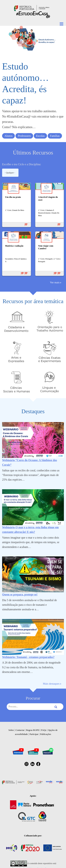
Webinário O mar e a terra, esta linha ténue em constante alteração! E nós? (30, 530)
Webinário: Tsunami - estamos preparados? (28, 657)
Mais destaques (51, 684)
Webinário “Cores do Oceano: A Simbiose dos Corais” (30, 462)
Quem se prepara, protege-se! (20, 594)
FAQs (43, 730)
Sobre (11, 730)
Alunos (8, 136)
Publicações (46, 734)
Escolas (40, 136)
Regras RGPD (33, 730)
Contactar (20, 730)
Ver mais (55, 282)
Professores (24, 136)
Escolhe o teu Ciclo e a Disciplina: (22, 164)
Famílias (55, 136)
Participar (34, 734)
